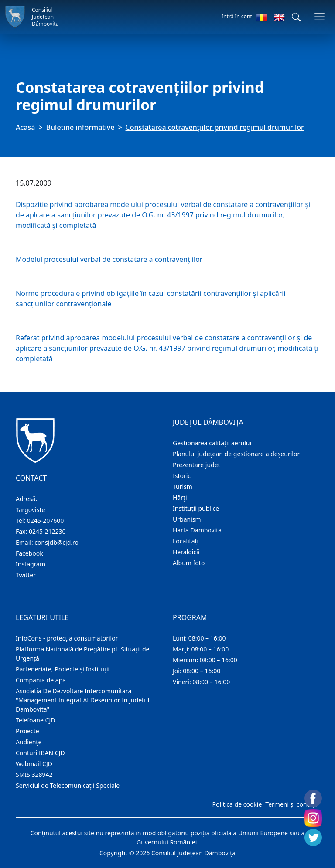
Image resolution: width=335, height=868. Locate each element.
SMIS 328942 (34, 775)
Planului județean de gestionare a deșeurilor (236, 454)
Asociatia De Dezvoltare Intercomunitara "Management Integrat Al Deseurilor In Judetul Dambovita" (82, 700)
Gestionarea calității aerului (212, 443)
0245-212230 (47, 531)
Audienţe (29, 742)
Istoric (182, 476)
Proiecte (27, 731)
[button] (296, 17)
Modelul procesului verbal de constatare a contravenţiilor (109, 259)
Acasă (25, 127)
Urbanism (187, 519)
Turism (183, 487)
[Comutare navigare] (320, 17)
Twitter (26, 575)
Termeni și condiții (291, 804)
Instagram (31, 564)
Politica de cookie (237, 804)
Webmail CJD (34, 764)
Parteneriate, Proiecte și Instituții (63, 669)
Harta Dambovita (197, 530)
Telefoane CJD (35, 720)
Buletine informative (80, 127)
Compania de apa (41, 680)
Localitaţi (186, 541)
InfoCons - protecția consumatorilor (67, 638)
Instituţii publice (196, 508)
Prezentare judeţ (197, 465)
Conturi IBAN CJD (40, 753)
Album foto (189, 563)
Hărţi (180, 497)
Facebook (29, 553)
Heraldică (186, 552)
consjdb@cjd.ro (56, 542)
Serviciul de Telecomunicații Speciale (68, 785)
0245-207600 (46, 520)
